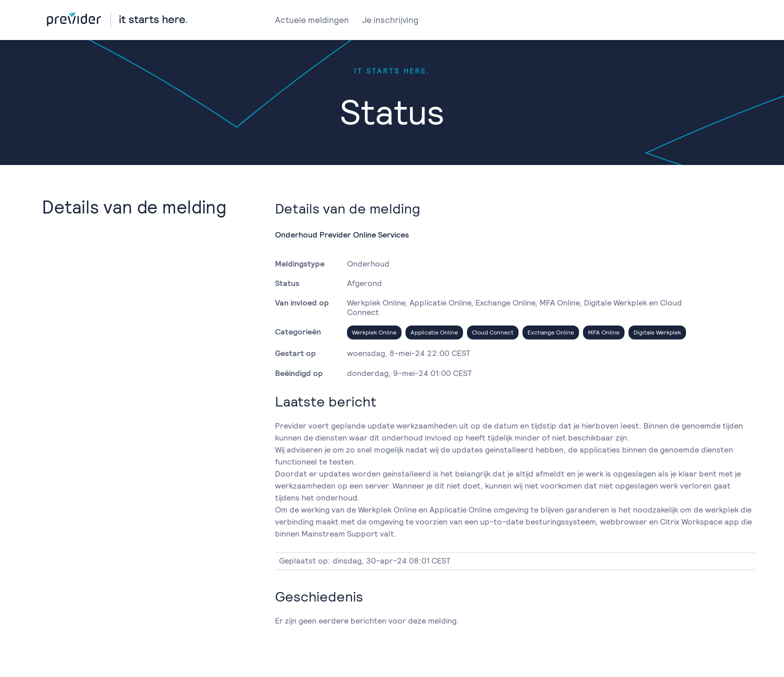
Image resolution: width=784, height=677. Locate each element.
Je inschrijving (390, 20)
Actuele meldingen (312, 20)
